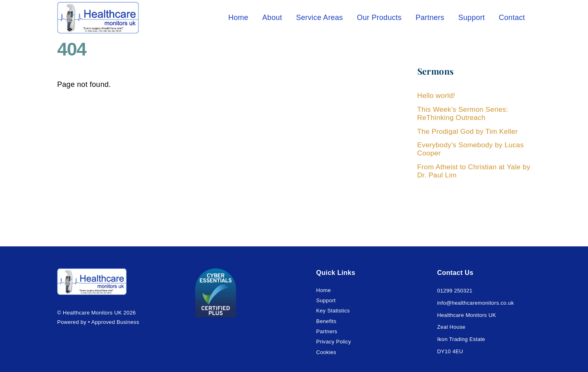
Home (238, 18)
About (272, 18)
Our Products (379, 18)
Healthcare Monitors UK (92, 313)
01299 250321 (455, 291)
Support (471, 18)
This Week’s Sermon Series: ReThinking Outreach (463, 114)
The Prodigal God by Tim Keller (468, 132)
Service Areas (320, 18)
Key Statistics (333, 311)
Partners (430, 18)
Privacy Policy (333, 342)
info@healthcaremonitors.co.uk (475, 303)
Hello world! (436, 96)
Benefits (326, 321)
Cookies (326, 352)
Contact (512, 18)
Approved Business (115, 322)
